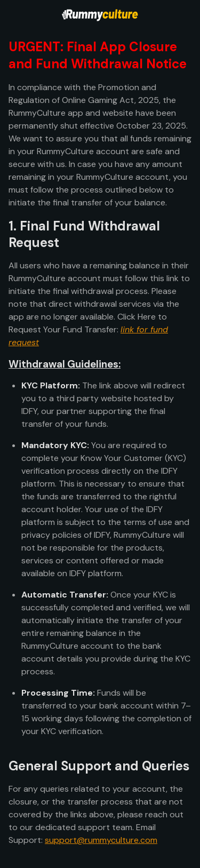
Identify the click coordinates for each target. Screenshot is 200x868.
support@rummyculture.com (101, 840)
